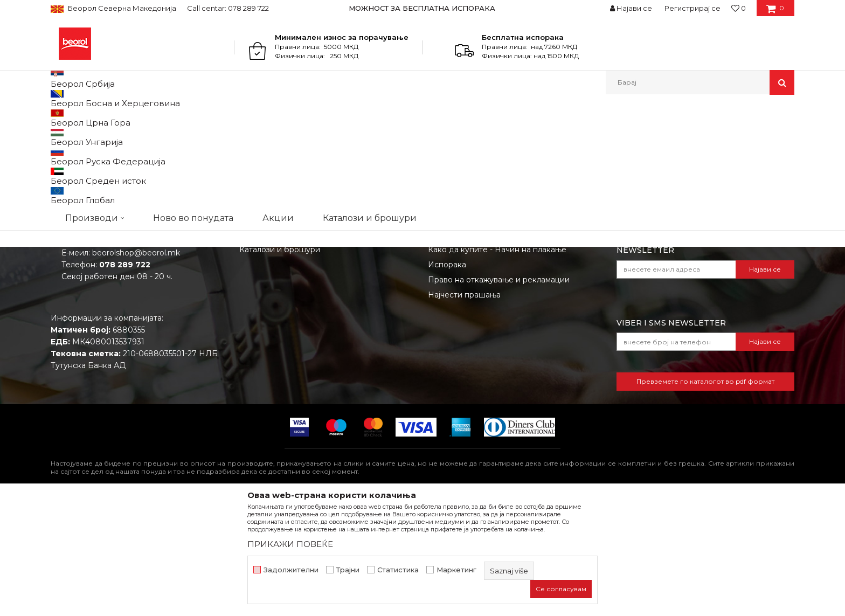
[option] (423, 8)
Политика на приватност (476, 345)
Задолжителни (291, 570)
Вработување (266, 345)
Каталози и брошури (280, 361)
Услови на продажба (468, 315)
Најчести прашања (464, 406)
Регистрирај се (692, 8)
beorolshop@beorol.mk (136, 364)
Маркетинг (456, 570)
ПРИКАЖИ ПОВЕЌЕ (290, 544)
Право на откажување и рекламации (499, 391)
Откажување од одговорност (485, 330)
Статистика (398, 570)
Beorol (61, 118)
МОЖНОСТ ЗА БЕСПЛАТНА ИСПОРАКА (422, 8)
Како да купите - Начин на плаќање (497, 361)
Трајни (348, 570)
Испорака (447, 376)
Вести (251, 330)
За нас (252, 315)
